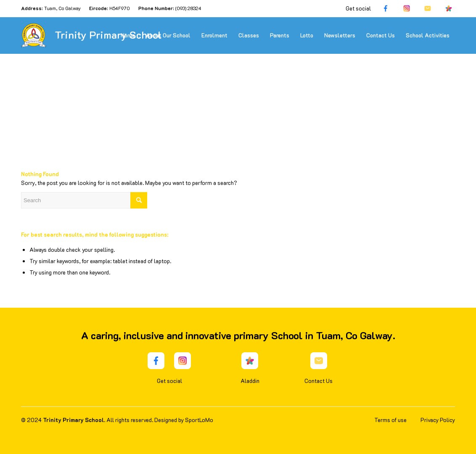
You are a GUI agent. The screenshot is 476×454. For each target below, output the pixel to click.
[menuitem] (128, 35)
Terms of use (390, 420)
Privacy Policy (438, 420)
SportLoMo (199, 420)
